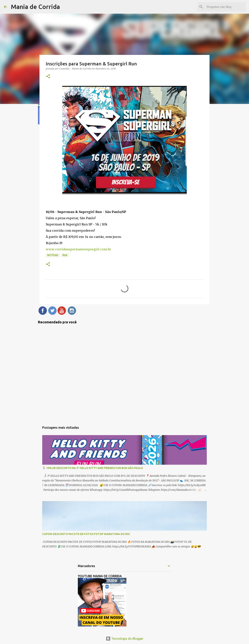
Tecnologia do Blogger (125, 639)
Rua (65, 255)
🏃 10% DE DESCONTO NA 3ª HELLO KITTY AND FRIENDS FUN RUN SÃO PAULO (93, 468)
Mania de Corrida (35, 7)
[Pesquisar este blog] (225, 7)
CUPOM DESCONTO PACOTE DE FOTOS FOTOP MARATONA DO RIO (86, 534)
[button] (48, 77)
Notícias (53, 255)
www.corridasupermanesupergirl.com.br (78, 249)
